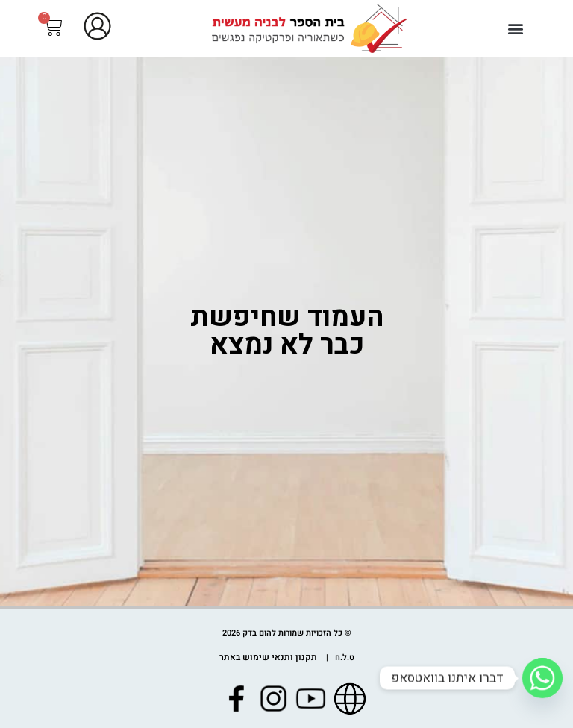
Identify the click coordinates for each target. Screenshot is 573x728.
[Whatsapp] (542, 678)
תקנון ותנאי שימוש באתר (268, 658)
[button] (516, 28)
